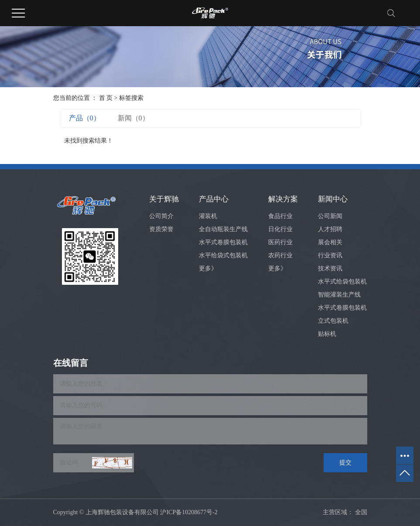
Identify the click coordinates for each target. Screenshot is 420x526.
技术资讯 (330, 268)
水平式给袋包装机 (342, 282)
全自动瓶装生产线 (223, 229)
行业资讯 (330, 255)
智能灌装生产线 (339, 295)
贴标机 (327, 334)
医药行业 (280, 242)
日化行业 (280, 229)
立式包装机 (333, 321)
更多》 (208, 268)
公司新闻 (330, 216)
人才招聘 (330, 229)
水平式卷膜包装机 (223, 242)
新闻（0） (133, 118)
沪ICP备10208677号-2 (189, 512)
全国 (361, 512)
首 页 (106, 98)
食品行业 (280, 216)
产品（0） (85, 118)
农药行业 (280, 255)
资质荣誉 (161, 229)
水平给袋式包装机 (223, 255)
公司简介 (161, 216)
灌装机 (208, 216)
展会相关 (330, 242)
